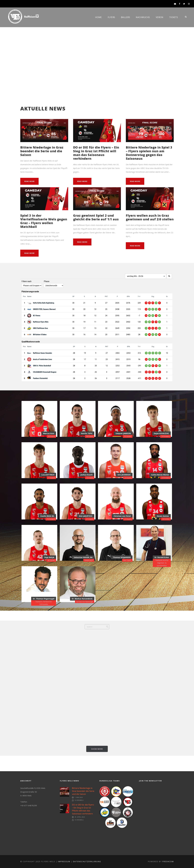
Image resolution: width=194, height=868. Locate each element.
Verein (160, 17)
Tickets (174, 17)
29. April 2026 (80, 817)
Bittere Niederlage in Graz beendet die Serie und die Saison (42, 151)
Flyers (111, 17)
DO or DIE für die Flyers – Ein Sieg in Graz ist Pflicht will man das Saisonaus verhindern (96, 153)
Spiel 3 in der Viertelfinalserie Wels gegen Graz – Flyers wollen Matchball (44, 221)
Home (98, 17)
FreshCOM (168, 861)
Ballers (126, 17)
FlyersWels (79, 800)
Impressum (64, 861)
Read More (29, 181)
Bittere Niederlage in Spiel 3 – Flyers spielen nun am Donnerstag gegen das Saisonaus (149, 153)
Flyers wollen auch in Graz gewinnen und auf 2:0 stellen (150, 217)
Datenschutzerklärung (87, 861)
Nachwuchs (143, 17)
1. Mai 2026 (79, 797)
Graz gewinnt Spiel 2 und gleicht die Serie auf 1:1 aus (96, 217)
